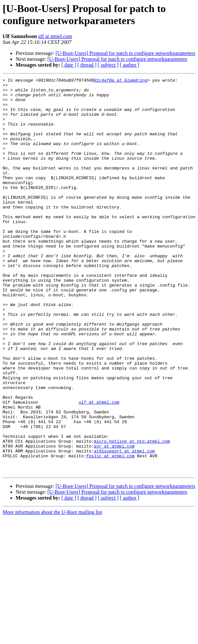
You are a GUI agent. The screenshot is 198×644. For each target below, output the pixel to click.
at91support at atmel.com (124, 526)
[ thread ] (87, 65)
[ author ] (130, 65)
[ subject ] (108, 65)
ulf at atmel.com (55, 36)
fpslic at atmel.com (110, 532)
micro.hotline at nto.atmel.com (132, 514)
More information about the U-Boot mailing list (52, 591)
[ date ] (69, 65)
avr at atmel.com (114, 520)
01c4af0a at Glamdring (121, 81)
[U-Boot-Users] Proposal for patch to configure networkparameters (125, 53)
